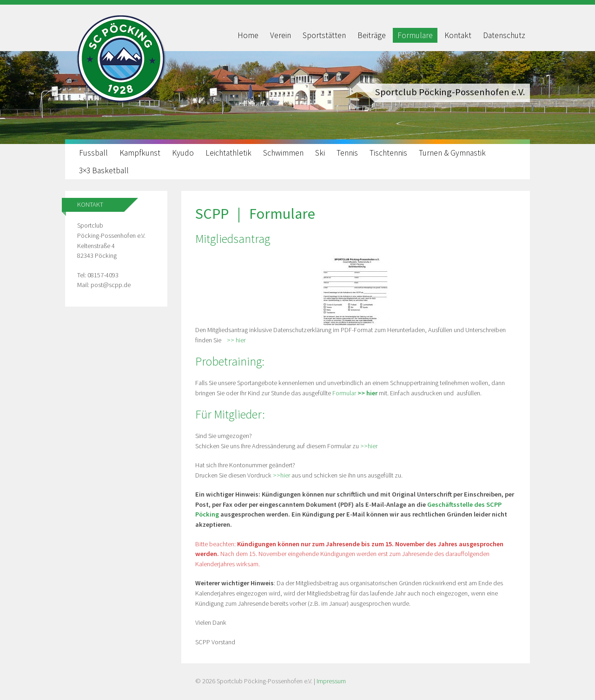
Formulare (415, 35)
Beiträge (372, 35)
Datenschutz (504, 35)
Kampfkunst (140, 153)
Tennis (347, 153)
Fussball (93, 153)
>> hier (235, 340)
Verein (281, 35)
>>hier (369, 446)
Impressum (331, 681)
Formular (355, 393)
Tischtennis (388, 153)
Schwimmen (283, 153)
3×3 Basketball (104, 170)
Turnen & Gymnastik (452, 153)
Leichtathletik (228, 153)
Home (248, 35)
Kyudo (183, 153)
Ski (320, 153)
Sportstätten (324, 35)
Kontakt (458, 35)
